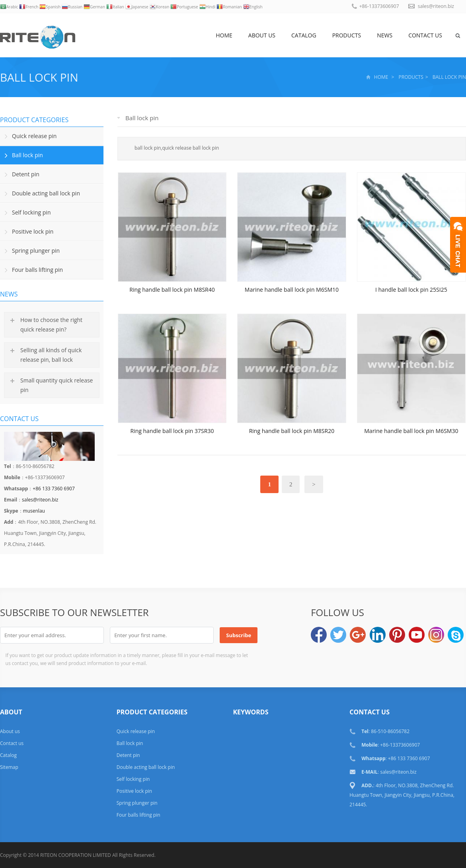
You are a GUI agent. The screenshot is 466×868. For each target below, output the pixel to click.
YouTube (417, 635)
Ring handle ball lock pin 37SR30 (172, 431)
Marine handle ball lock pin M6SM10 (292, 290)
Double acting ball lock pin (46, 193)
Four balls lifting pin (37, 270)
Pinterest (397, 635)
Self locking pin (31, 212)
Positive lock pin (33, 231)
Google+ (358, 635)
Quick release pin (34, 136)
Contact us (425, 35)
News (385, 35)
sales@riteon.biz (436, 6)
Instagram (436, 635)
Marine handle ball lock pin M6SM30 (411, 431)
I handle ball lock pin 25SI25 (411, 290)
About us (262, 35)
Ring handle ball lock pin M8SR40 (172, 290)
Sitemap (9, 767)
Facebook (319, 635)
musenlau (34, 511)
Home (224, 35)
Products (347, 35)
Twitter (338, 635)
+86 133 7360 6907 (54, 489)
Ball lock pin (39, 77)
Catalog (304, 35)
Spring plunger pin (36, 251)
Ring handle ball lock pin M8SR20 (292, 431)
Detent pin (26, 174)
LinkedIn (378, 635)
